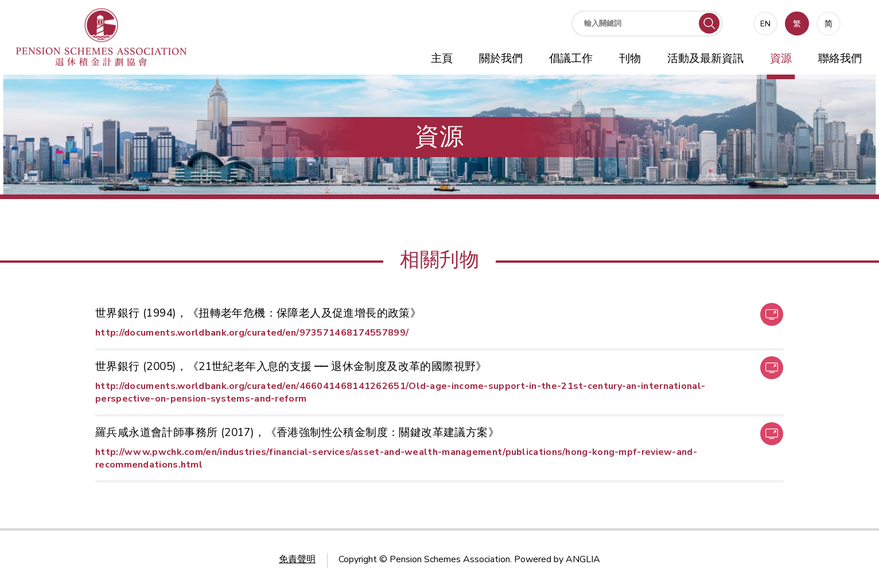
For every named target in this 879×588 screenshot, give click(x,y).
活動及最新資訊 (705, 59)
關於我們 (501, 59)
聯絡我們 (840, 59)
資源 (781, 59)
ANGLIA (583, 559)
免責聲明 (297, 559)
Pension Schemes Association (450, 559)
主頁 (442, 59)
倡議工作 (571, 59)
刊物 (630, 59)
